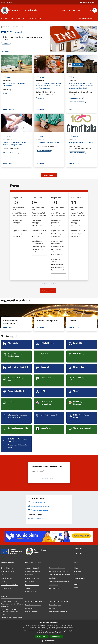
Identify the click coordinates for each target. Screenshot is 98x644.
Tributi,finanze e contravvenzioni (60, 575)
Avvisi (72, 77)
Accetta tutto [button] (42, 637)
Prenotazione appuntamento (34, 601)
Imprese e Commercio (32, 578)
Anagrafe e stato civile (32, 568)
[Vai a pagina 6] (51, 283)
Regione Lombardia (7, 2)
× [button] (96, 622)
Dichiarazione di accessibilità (58, 612)
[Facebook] (69, 10)
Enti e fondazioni (6, 578)
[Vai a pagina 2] (42, 283)
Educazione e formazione (57, 568)
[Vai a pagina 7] (53, 283)
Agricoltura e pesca (55, 588)
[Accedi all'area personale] (87, 2)
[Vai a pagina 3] (45, 283)
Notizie (7, 27)
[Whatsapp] (78, 10)
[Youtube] (73, 10)
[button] (49, 641)
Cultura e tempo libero (32, 571)
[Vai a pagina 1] (40, 283)
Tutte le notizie (49, 175)
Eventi (76, 587)
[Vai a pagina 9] (58, 283)
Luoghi (76, 584)
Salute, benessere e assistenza (59, 581)
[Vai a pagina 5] (49, 283)
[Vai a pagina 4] (47, 283)
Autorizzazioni (54, 585)
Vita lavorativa (30, 575)
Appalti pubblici (30, 581)
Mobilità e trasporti (31, 592)
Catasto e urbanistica (32, 585)
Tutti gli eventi (48, 291)
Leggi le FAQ (29, 608)
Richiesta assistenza (32, 612)
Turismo (28, 588)
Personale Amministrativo (9, 585)
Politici (3, 581)
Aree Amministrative (8, 571)
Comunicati (74, 136)
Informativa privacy (56, 605)
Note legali (53, 608)
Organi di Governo (7, 568)
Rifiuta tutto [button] (57, 637)
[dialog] (49, 632)
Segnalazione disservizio (33, 605)
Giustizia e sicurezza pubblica (59, 571)
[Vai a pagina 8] (56, 283)
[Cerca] (95, 10)
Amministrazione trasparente (59, 601)
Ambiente (52, 578)
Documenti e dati (7, 588)
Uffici (3, 575)
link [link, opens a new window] (60, 633)
